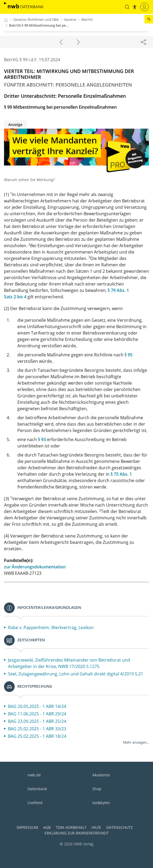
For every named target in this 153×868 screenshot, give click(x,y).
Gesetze (70, 19)
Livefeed (35, 803)
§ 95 (128, 355)
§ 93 (42, 439)
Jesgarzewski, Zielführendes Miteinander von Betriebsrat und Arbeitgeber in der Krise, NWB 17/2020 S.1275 (69, 663)
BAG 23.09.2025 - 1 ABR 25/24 (37, 721)
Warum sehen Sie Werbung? (29, 180)
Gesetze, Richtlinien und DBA (36, 19)
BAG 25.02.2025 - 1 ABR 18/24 (37, 736)
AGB (47, 827)
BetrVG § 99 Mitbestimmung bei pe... (39, 25)
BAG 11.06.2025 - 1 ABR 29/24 (37, 714)
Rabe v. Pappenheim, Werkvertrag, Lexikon (51, 627)
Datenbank (37, 789)
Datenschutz (119, 827)
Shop (97, 789)
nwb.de (34, 775)
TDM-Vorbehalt (71, 827)
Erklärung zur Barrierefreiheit (77, 833)
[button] (127, 7)
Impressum (27, 827)
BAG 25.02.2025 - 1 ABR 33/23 (37, 729)
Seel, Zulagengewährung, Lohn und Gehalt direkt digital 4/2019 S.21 (76, 674)
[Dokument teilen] (143, 42)
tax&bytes (101, 803)
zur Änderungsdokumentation (35, 567)
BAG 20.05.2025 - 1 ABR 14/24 (37, 706)
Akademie (101, 775)
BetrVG (87, 19)
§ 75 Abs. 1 (121, 474)
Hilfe (96, 827)
